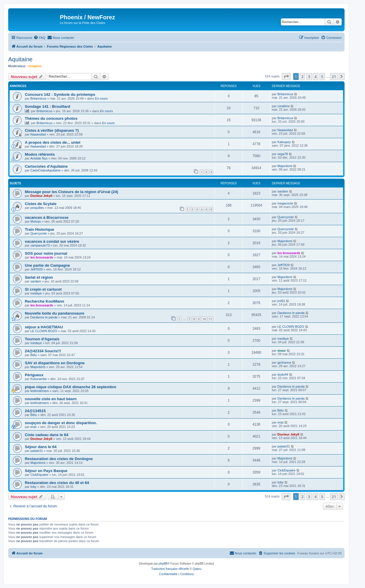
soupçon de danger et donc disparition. (61, 423)
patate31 (37, 451)
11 (211, 319)
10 (204, 319)
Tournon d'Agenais (42, 339)
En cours (101, 98)
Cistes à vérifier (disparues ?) (52, 130)
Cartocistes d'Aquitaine (46, 166)
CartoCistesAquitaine (45, 170)
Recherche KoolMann (45, 301)
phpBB (163, 564)
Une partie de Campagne (47, 265)
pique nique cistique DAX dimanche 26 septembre (71, 387)
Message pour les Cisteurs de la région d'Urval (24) (72, 192)
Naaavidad (38, 134)
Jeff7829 (36, 269)
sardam (283, 191)
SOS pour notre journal (46, 253)
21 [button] (334, 77)
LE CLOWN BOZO (44, 331)
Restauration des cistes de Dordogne (59, 459)
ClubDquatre (39, 475)
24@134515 (35, 411)
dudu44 (283, 374)
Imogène (35, 66)
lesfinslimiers (40, 391)
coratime (284, 106)
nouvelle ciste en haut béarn (51, 399)
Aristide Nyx (39, 158)
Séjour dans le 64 (41, 447)
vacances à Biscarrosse (47, 217)
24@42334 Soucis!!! (43, 351)
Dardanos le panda (44, 317)
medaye (36, 293)
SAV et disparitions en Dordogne (55, 363)
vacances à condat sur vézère (52, 241)
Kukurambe (39, 379)
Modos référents (40, 154)
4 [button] (316, 77)
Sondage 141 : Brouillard (47, 106)
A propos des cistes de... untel (53, 142)
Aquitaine (20, 59)
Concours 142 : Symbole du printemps (60, 94)
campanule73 (40, 245)
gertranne (284, 362)
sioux (282, 351)
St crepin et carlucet (43, 289)
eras (33, 427)
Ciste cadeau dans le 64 (47, 435)
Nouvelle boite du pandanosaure (55, 313)
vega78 (283, 154)
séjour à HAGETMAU (44, 327)
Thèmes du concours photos (51, 118)
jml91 (281, 301)
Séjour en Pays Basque (46, 471)
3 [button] (309, 77)
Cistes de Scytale (41, 204)
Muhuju (36, 221)
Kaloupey (284, 142)
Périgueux (34, 375)
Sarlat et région (39, 277)
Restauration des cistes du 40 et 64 (57, 483)
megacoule (285, 203)
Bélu (34, 355)
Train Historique (39, 229)
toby (33, 487)
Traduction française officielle (170, 569)
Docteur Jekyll (41, 196)
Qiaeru (197, 569)
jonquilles (37, 208)
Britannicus (38, 98)
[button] (286, 77)
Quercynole (286, 217)
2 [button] (302, 77)
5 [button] (322, 77)
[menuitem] (39, 38)
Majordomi (285, 166)
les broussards (42, 257)
